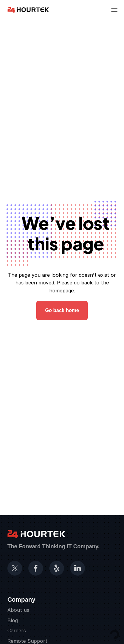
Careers (17, 631)
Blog (13, 620)
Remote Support (27, 641)
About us (18, 610)
